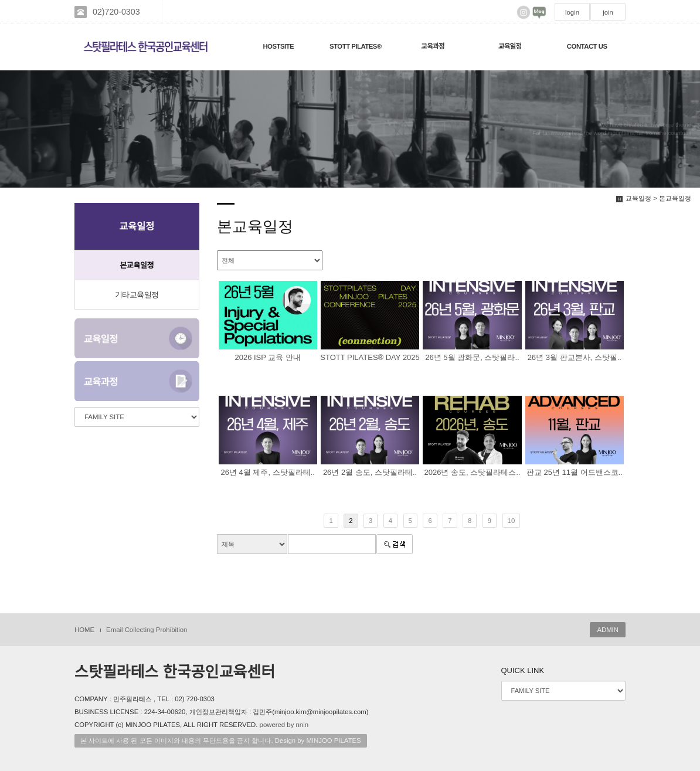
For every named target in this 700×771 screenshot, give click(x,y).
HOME (84, 630)
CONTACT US (587, 46)
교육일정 (510, 46)
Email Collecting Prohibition (147, 630)
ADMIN (608, 630)
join (608, 12)
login (572, 12)
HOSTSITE (278, 46)
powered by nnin (284, 725)
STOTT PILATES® (356, 46)
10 (512, 521)
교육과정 (433, 46)
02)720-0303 (116, 12)
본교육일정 (137, 265)
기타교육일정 (137, 295)
